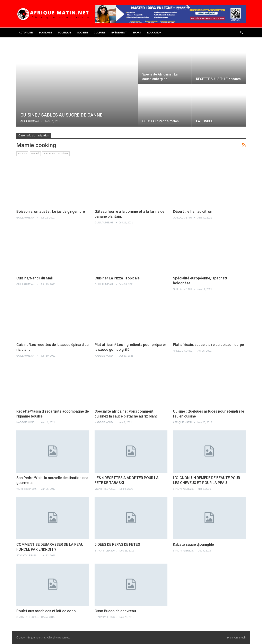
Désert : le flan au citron (193, 211)
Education (154, 33)
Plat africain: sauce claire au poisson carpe (208, 345)
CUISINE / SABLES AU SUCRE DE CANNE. (62, 115)
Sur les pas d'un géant (56, 154)
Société (83, 33)
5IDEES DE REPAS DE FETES (117, 544)
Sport (137, 33)
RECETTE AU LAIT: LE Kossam (218, 79)
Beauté (35, 154)
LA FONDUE (205, 121)
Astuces (22, 154)
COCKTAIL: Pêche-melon (160, 121)
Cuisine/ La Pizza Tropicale (117, 278)
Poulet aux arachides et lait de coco (46, 611)
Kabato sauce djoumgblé (193, 544)
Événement (119, 33)
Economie (45, 33)
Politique (65, 33)
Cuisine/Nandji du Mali (34, 278)
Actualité (26, 33)
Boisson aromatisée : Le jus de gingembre (51, 211)
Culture (100, 33)
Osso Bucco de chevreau (115, 611)
